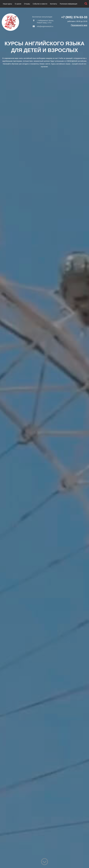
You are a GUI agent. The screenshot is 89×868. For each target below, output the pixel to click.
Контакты (54, 4)
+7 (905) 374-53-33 (74, 17)
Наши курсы (7, 4)
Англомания (10, 22)
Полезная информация (68, 4)
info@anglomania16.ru (43, 26)
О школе (18, 4)
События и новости (40, 4)
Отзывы (27, 4)
